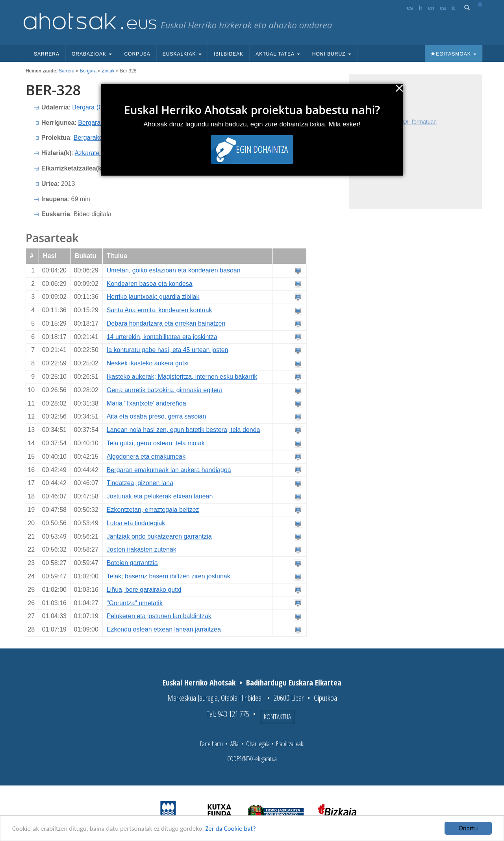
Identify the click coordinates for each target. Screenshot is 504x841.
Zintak (108, 71)
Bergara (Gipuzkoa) (100, 107)
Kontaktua (277, 717)
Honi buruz (332, 54)
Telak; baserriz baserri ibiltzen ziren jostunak (169, 576)
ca (443, 8)
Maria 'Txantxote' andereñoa (146, 403)
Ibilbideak (229, 54)
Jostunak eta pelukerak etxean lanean (160, 496)
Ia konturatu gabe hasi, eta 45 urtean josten (168, 350)
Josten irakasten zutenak (142, 549)
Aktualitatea (278, 54)
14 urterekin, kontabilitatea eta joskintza (162, 337)
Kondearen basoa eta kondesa (150, 284)
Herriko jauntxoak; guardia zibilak (153, 297)
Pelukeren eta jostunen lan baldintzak (159, 616)
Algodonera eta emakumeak (146, 457)
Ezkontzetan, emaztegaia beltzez (153, 510)
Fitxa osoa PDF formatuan (405, 122)
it (453, 8)
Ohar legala (258, 744)
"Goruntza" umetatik (135, 603)
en (431, 8)
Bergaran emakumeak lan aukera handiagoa (169, 470)
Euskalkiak (182, 54)
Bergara (88, 71)
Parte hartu (211, 744)
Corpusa (137, 54)
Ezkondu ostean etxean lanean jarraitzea (164, 629)
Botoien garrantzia (132, 563)
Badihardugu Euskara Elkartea (294, 683)
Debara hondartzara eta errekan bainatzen (166, 323)
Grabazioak (92, 54)
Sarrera (47, 54)
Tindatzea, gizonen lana (140, 483)
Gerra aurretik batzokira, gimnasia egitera (165, 390)
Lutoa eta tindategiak (136, 523)
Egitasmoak (454, 54)
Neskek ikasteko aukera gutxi (148, 363)
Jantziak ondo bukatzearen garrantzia (159, 536)
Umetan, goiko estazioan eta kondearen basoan (174, 270)
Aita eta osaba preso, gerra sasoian (157, 416)
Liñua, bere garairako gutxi (144, 590)
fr (421, 8)
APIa (234, 744)
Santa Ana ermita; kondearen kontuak (159, 310)
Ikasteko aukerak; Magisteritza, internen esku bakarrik (182, 377)
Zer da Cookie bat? (231, 829)
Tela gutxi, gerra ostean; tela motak (156, 443)
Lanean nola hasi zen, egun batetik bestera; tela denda (183, 430)
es (410, 8)
